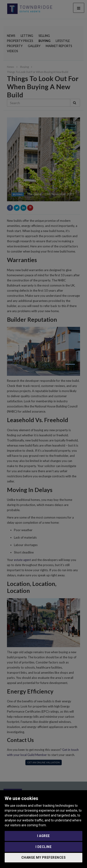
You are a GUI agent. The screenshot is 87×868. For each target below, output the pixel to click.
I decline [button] (44, 847)
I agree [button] (43, 836)
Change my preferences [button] (44, 858)
